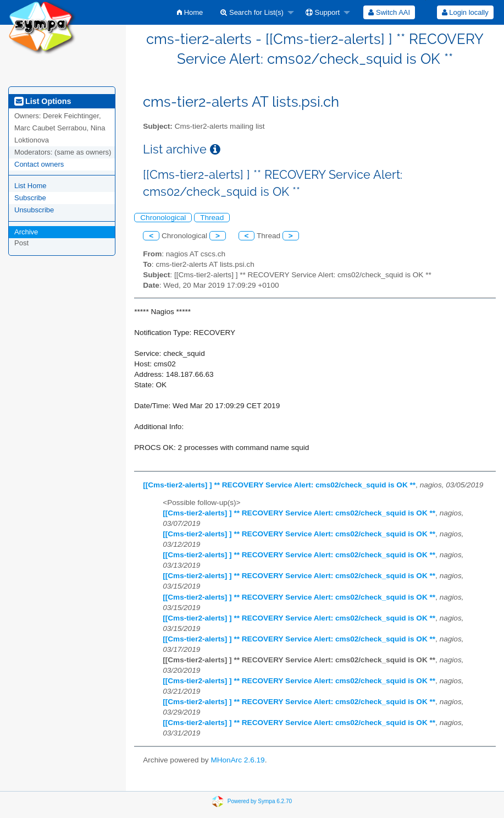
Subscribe (30, 198)
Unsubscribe (34, 210)
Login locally (465, 12)
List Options (43, 101)
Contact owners (39, 164)
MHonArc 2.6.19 (237, 760)
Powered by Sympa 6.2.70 (260, 801)
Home (190, 12)
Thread (212, 218)
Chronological (163, 218)
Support (323, 12)
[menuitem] (190, 12)
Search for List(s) (252, 12)
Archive (26, 232)
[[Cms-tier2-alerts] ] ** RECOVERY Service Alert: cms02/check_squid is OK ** (279, 485)
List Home (31, 186)
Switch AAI (389, 12)
